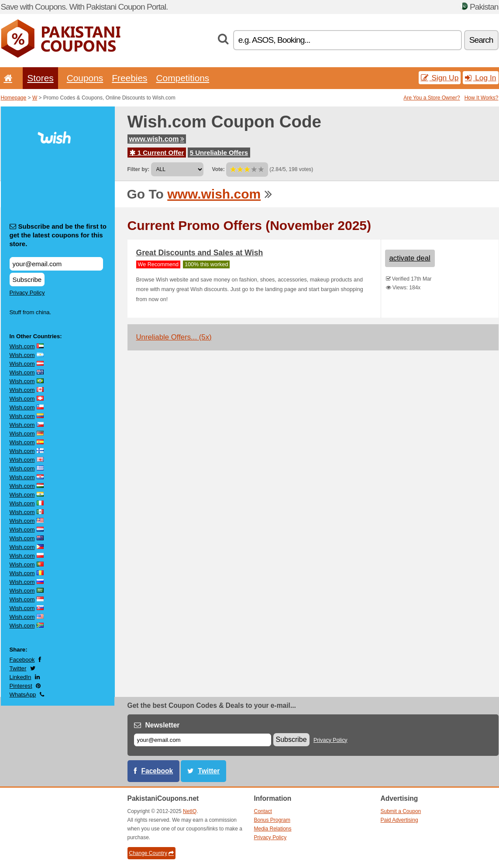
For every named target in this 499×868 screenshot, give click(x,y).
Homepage (14, 98)
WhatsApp (23, 695)
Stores (40, 78)
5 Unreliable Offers (219, 153)
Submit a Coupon (401, 811)
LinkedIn (21, 677)
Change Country (151, 853)
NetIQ (190, 811)
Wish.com (22, 346)
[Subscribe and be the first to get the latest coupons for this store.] (56, 264)
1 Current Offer (157, 153)
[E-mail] (203, 740)
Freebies (129, 78)
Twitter (18, 668)
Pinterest (21, 686)
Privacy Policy (27, 293)
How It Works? (482, 98)
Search (481, 40)
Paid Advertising (399, 820)
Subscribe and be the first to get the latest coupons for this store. (58, 235)
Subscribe (27, 280)
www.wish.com (157, 139)
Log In (480, 78)
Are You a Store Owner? (432, 98)
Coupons (85, 78)
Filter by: (139, 169)
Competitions (182, 78)
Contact (263, 811)
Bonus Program (272, 820)
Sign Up (440, 78)
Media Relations (273, 829)
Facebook (22, 660)
